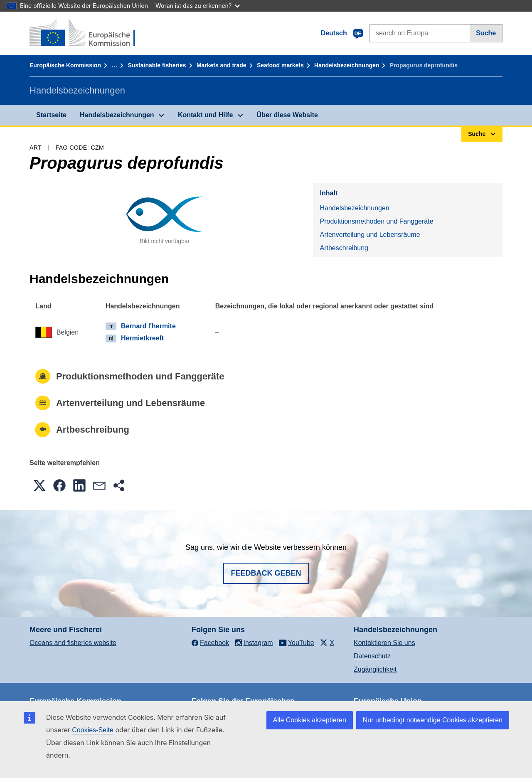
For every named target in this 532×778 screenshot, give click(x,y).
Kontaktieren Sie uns (384, 643)
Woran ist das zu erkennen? (198, 6)
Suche (486, 33)
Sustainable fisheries (157, 65)
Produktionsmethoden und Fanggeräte (376, 221)
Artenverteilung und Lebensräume (370, 235)
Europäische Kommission (65, 65)
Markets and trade (222, 65)
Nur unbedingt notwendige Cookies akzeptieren (433, 720)
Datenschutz (372, 656)
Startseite (51, 115)
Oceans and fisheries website (73, 643)
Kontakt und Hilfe (205, 115)
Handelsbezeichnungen (347, 65)
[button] (39, 485)
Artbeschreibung (344, 248)
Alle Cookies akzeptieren (310, 720)
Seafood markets (280, 65)
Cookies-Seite (93, 730)
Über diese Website (287, 115)
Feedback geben (266, 573)
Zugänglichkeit (375, 669)
